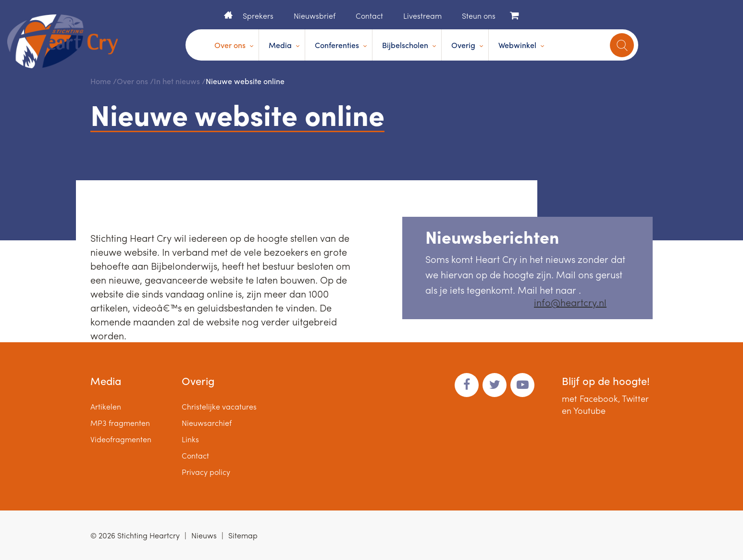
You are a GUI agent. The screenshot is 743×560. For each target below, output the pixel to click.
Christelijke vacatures (219, 406)
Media (280, 45)
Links (190, 439)
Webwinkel (517, 45)
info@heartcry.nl (570, 302)
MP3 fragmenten (120, 423)
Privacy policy (206, 472)
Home (228, 15)
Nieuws (204, 535)
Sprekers (258, 16)
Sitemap (243, 535)
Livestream (422, 16)
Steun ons (479, 16)
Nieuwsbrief (315, 16)
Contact (369, 16)
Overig (463, 45)
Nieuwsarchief (207, 423)
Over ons (230, 45)
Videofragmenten (121, 439)
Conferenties (337, 45)
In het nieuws (177, 81)
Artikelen (106, 406)
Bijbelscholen (405, 45)
